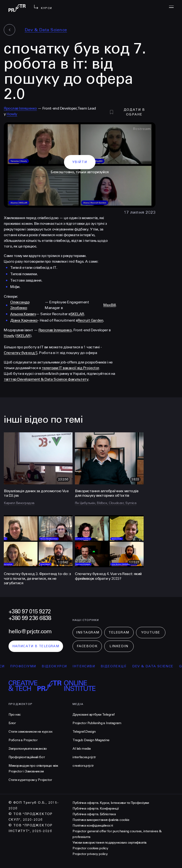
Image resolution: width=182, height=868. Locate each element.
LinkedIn (119, 646)
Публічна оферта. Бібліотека (94, 814)
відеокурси (58, 666)
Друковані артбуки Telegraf (93, 715)
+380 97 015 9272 (30, 612)
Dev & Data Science (46, 30)
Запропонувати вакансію (28, 749)
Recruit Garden (90, 320)
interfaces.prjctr (84, 757)
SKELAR (77, 314)
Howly (12, 114)
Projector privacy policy (90, 854)
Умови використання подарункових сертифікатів (110, 843)
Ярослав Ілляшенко (20, 108)
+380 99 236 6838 (30, 618)
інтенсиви (88, 666)
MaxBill (110, 305)
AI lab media (82, 749)
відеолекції (117, 666)
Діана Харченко (24, 320)
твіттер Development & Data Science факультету (46, 379)
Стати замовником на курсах (30, 732)
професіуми (27, 666)
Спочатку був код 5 (21, 353)
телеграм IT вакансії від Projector (70, 368)
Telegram (119, 632)
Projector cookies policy (90, 848)
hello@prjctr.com (30, 631)
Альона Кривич (23, 314)
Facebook (87, 646)
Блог (12, 723)
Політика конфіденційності (93, 826)
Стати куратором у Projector (30, 780)
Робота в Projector (23, 740)
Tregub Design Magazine (91, 740)
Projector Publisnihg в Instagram (97, 723)
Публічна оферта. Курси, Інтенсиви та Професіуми (111, 803)
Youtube (151, 632)
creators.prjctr (83, 766)
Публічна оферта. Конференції (96, 808)
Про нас (15, 715)
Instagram (88, 632)
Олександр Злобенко (20, 305)
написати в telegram (36, 646)
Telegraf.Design (84, 732)
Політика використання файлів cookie (101, 820)
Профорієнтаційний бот (27, 757)
